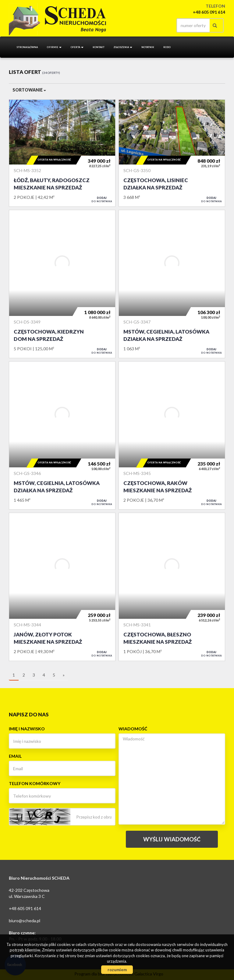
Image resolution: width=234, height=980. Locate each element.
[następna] (64, 675)
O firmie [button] (54, 47)
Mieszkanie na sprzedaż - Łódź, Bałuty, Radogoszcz (62, 153)
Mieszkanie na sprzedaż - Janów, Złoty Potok (62, 587)
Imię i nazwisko (27, 729)
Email (15, 756)
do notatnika (102, 199)
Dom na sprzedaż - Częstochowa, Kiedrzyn (62, 284)
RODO (167, 47)
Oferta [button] (77, 47)
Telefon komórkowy (35, 783)
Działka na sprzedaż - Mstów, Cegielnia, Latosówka (172, 284)
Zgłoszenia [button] (123, 47)
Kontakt (99, 47)
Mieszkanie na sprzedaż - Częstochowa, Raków (172, 435)
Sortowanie (29, 90)
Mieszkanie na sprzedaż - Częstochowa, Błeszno (172, 587)
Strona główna (27, 47)
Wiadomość (133, 729)
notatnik (148, 47)
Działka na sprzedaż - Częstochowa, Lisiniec (172, 153)
